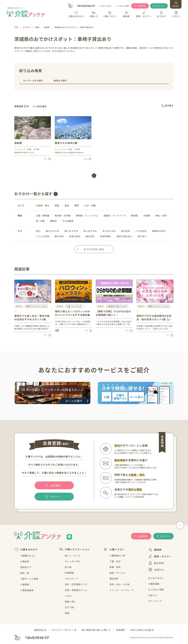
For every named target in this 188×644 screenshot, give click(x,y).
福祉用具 (114, 579)
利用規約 (121, 630)
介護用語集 (154, 584)
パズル (68, 596)
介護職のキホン (28, 556)
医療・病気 (115, 567)
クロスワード (72, 579)
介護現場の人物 (117, 556)
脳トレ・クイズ (73, 556)
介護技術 (25, 561)
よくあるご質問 (123, 6)
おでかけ (156, 563)
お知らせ (153, 595)
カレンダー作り (73, 561)
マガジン (156, 570)
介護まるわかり (26, 549)
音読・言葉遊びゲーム (76, 590)
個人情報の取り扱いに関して (96, 630)
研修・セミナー (160, 556)
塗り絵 (68, 567)
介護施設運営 (27, 590)
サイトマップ (155, 601)
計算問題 (69, 573)
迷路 (67, 613)
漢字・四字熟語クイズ (76, 584)
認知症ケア (26, 567)
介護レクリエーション (74, 549)
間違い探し (70, 602)
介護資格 (25, 584)
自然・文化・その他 (120, 584)
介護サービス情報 (29, 579)
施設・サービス (117, 573)
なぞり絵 (69, 607)
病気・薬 (25, 573)
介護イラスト (114, 549)
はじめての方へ (106, 6)
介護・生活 (115, 561)
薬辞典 (155, 550)
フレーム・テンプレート (122, 590)
